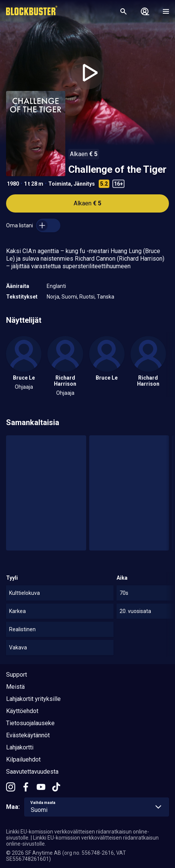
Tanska (106, 297)
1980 (13, 184)
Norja (53, 297)
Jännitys (84, 184)
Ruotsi (87, 297)
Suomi (69, 297)
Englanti (56, 286)
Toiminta (60, 184)
